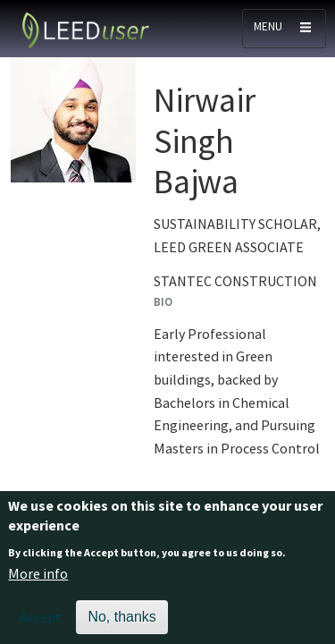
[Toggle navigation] (284, 29)
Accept (41, 623)
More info (38, 580)
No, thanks (121, 623)
